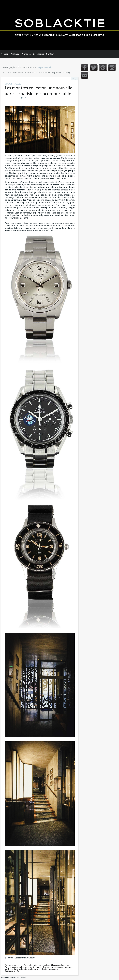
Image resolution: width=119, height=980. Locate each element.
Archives (15, 54)
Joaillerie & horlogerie (52, 965)
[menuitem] (6, 54)
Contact (50, 54)
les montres (32, 967)
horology (31, 969)
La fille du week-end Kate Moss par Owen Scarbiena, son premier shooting (37, 73)
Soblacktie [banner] (59, 25)
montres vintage (11, 969)
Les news (65, 965)
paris (55, 967)
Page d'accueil (44, 67)
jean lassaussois (52, 969)
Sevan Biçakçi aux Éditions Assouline (18, 67)
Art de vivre (38, 965)
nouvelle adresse (65, 967)
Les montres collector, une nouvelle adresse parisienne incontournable (39, 91)
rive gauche (40, 969)
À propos (26, 54)
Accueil (5, 54)
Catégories (38, 54)
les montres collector (18, 967)
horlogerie (23, 969)
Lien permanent (13, 965)
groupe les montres (45, 967)
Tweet (24, 98)
